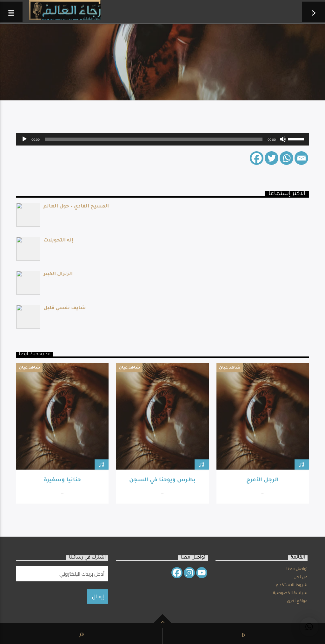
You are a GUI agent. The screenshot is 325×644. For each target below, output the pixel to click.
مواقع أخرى (297, 601)
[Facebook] (257, 158)
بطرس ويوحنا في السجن (162, 481)
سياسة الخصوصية (290, 593)
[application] (162, 139)
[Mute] (283, 139)
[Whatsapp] (286, 158)
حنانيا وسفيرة (62, 481)
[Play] (24, 139)
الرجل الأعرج (262, 481)
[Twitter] (272, 158)
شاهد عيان (29, 368)
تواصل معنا (297, 569)
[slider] (154, 139)
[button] (309, 627)
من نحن (301, 578)
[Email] (301, 158)
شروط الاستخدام (292, 586)
